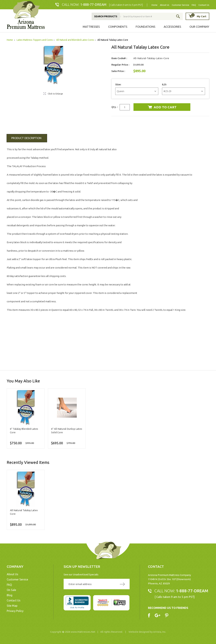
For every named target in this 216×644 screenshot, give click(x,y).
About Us (165, 5)
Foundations (145, 27)
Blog (10, 595)
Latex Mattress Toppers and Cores (35, 40)
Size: (119, 84)
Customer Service (180, 5)
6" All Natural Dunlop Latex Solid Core (67, 431)
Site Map (12, 606)
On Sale (11, 590)
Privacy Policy (15, 611)
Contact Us (204, 5)
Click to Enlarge (55, 94)
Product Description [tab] (26, 138)
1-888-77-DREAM (93, 4)
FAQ (194, 5)
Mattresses (91, 27)
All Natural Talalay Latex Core (24, 512)
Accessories (172, 27)
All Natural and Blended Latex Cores (75, 40)
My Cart (199, 16)
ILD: (165, 84)
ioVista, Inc (159, 632)
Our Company (199, 27)
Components (118, 27)
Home (154, 5)
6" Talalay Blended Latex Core (24, 431)
